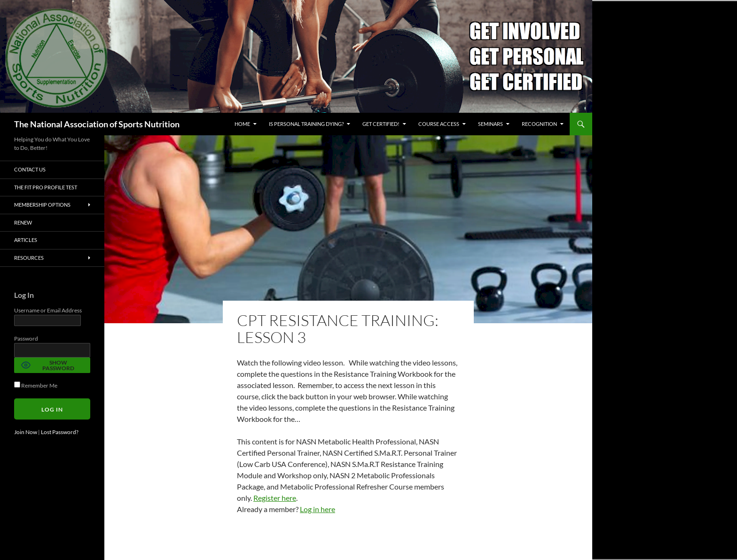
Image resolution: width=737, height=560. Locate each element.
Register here (275, 498)
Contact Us (30, 169)
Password (26, 338)
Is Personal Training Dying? (306, 124)
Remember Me (36, 385)
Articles (26, 240)
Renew (23, 222)
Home (242, 124)
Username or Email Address (48, 310)
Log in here (318, 509)
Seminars (490, 124)
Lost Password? (60, 432)
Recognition (539, 124)
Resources (29, 258)
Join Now (26, 432)
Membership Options (42, 205)
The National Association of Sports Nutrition (97, 124)
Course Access (439, 124)
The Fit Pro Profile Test (46, 187)
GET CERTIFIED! (381, 124)
